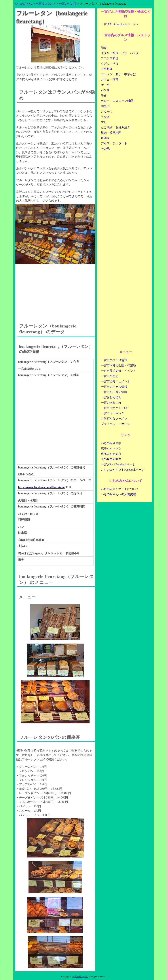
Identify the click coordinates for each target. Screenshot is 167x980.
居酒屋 (105, 138)
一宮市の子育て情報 (114, 392)
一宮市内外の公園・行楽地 (118, 365)
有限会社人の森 (80, 977)
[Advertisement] (55, 290)
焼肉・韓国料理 (111, 133)
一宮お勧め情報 (111, 397)
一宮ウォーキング (113, 413)
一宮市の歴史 (110, 376)
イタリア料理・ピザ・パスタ (120, 53)
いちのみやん (24, 4)
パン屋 (105, 90)
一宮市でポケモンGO (115, 408)
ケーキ (105, 85)
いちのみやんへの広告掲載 (118, 494)
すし (104, 122)
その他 (105, 149)
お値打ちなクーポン (114, 419)
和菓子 (105, 106)
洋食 (104, 96)
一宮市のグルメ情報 (114, 360)
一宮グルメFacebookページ (118, 464)
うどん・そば (110, 64)
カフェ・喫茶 (110, 80)
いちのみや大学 (111, 443)
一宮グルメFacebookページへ (120, 24)
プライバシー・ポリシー (117, 424)
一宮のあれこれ (111, 403)
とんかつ (107, 111)
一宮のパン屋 (68, 4)
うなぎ (105, 117)
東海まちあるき (111, 454)
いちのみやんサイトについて (120, 489)
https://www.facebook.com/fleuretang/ (42, 487)
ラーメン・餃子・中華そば (118, 74)
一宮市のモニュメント (115, 381)
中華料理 (107, 69)
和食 (104, 48)
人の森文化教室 (111, 459)
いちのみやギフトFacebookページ (123, 470)
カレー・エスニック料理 (117, 101)
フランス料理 (110, 58)
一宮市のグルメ (46, 4)
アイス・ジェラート (114, 143)
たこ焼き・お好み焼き (115, 127)
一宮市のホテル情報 (114, 387)
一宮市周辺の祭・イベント (118, 371)
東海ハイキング (111, 448)
